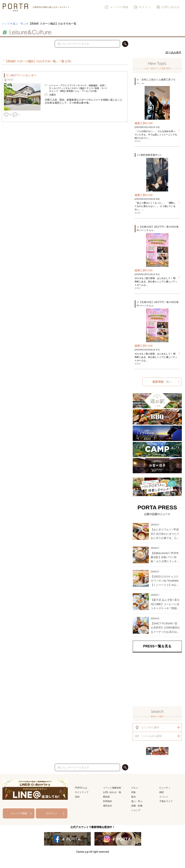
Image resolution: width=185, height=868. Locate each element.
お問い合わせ (168, 7)
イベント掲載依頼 (112, 788)
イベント (164, 797)
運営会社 (108, 806)
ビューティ (165, 788)
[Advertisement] (157, 679)
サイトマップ (82, 792)
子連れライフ (166, 801)
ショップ (136, 810)
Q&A (77, 797)
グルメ (135, 788)
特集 (133, 792)
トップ (6, 24)
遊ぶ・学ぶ (19, 24)
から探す (147, 727)
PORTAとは (81, 788)
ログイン (142, 7)
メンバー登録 (116, 7)
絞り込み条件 (173, 52)
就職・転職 (137, 806)
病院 (161, 792)
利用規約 (108, 801)
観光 (133, 797)
